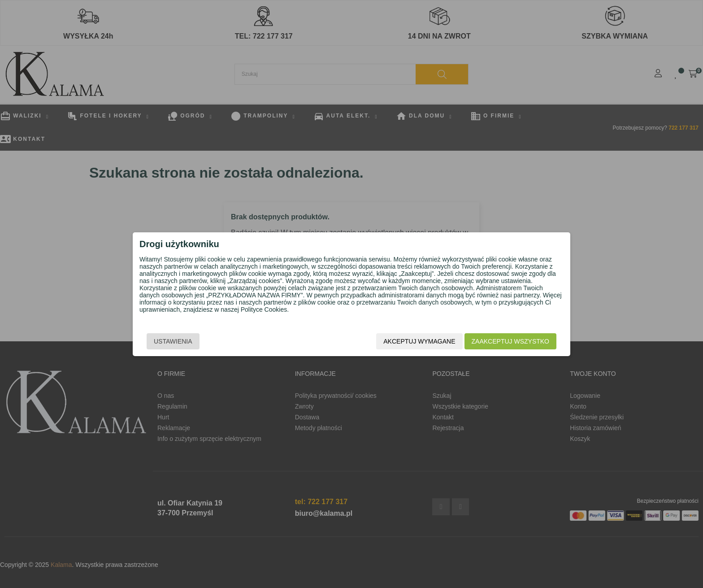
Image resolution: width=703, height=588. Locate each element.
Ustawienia (173, 341)
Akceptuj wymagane (419, 341)
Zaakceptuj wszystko (510, 341)
